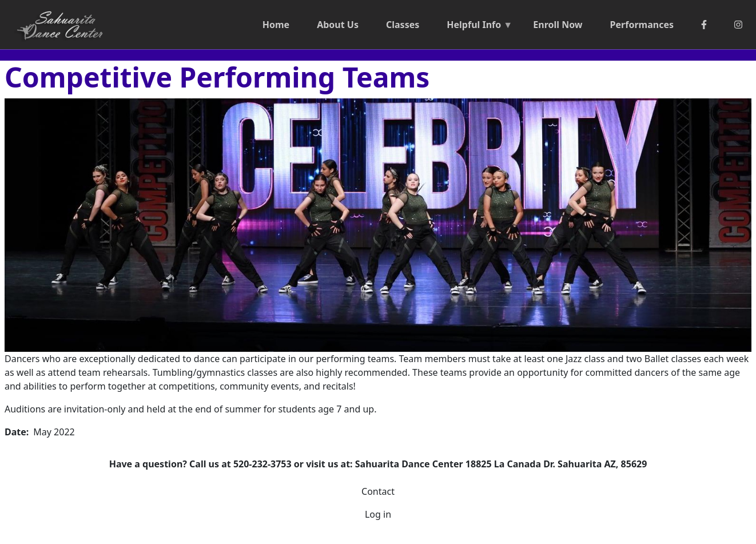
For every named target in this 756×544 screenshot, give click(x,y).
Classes (403, 25)
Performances (642, 25)
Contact (378, 491)
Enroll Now (558, 25)
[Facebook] (704, 25)
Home (276, 25)
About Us (338, 25)
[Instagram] (738, 25)
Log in (378, 514)
